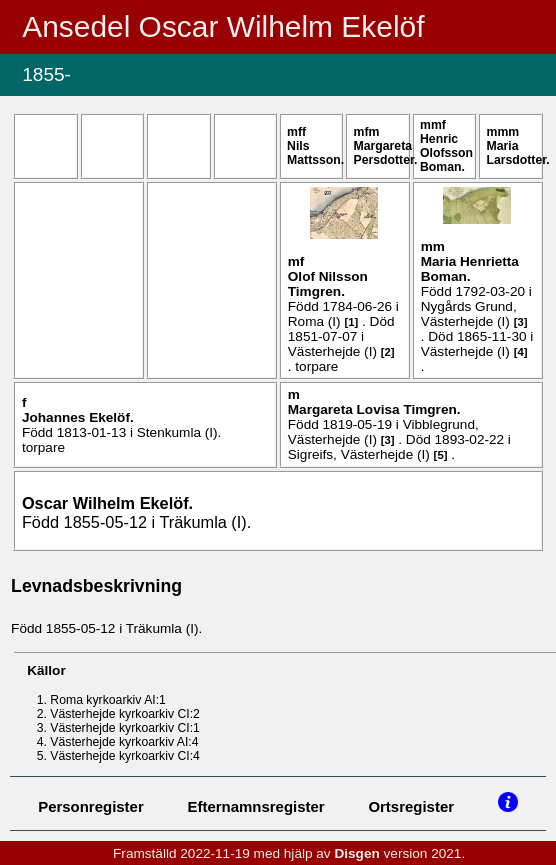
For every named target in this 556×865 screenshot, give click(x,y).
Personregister (91, 806)
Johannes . (78, 417)
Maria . (518, 153)
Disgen (356, 853)
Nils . (315, 153)
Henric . (446, 153)
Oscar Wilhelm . (107, 503)
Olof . (328, 284)
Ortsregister (411, 806)
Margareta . (386, 153)
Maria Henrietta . (470, 269)
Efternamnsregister (256, 806)
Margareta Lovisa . (374, 409)
